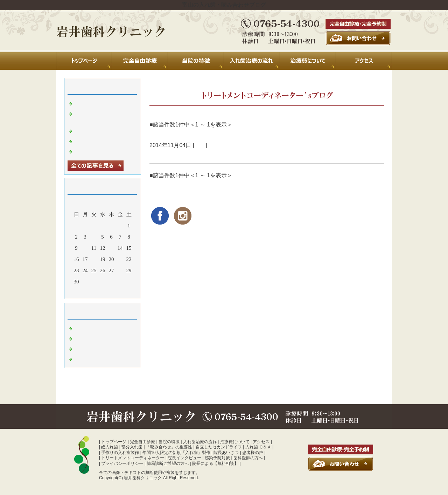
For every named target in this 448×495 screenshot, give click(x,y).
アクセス (261, 442)
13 (111, 248)
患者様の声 (253, 453)
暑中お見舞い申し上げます (106, 151)
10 (85, 248)
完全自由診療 (142, 442)
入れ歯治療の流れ (200, 442)
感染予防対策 (217, 458)
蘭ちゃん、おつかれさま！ (187, 155)
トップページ (114, 442)
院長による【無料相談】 (215, 463)
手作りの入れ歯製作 (120, 453)
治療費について (235, 442)
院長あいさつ (226, 453)
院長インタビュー (184, 458)
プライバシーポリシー (122, 463)
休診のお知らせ (93, 130)
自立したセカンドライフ (219, 447)
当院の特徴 (169, 442)
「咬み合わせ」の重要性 (169, 447)
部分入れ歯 (132, 447)
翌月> (116, 292)
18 (94, 259)
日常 (200, 145)
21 (120, 259)
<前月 (89, 292)
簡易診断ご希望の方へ (168, 463)
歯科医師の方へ (248, 458)
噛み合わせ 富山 (94, 358)
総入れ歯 (110, 447)
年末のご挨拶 (90, 141)
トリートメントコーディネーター (133, 458)
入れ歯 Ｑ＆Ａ (258, 447)
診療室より (88, 338)
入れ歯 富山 (88, 348)
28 (120, 270)
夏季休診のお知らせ (98, 103)
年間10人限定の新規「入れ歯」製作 (176, 453)
